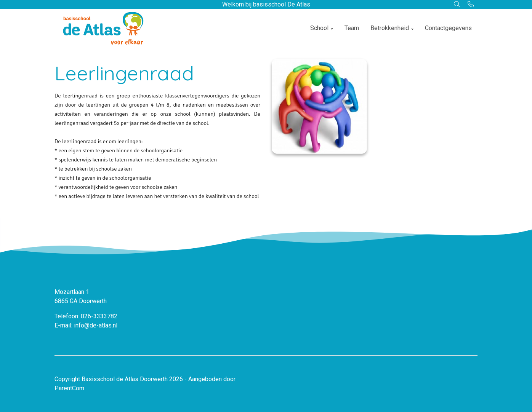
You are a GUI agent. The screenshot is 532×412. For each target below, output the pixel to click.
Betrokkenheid (390, 28)
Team (352, 28)
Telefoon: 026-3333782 (86, 316)
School (319, 28)
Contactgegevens (448, 28)
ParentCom (69, 388)
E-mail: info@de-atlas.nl (86, 325)
